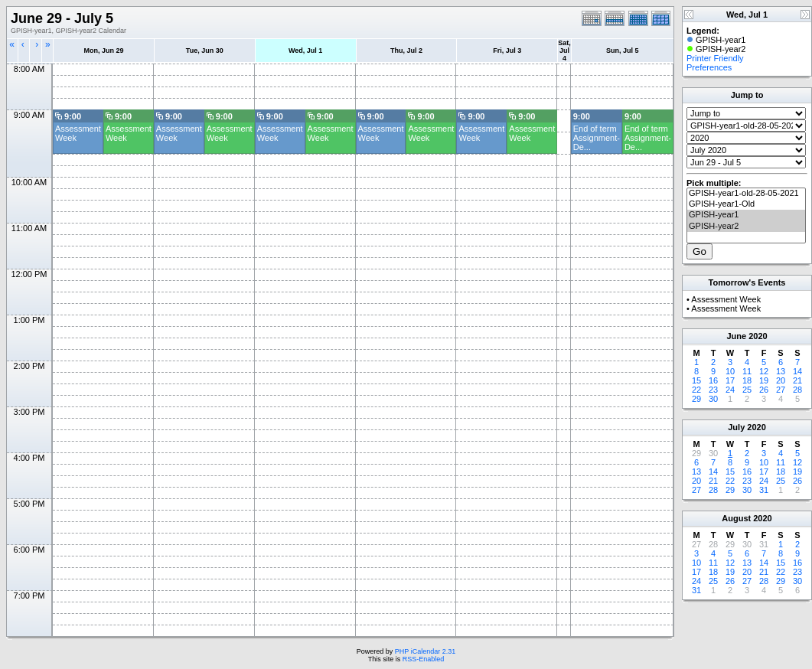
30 (713, 399)
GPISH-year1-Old (746, 204)
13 (781, 371)
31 (764, 490)
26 (764, 390)
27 (781, 390)
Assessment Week (726, 299)
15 (696, 380)
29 (696, 399)
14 (797, 371)
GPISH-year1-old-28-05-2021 (746, 194)
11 (747, 371)
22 (696, 390)
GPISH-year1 (746, 215)
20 (781, 380)
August (736, 518)
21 (797, 380)
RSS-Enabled (424, 659)
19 (764, 380)
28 (797, 390)
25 (747, 390)
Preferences (709, 67)
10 (730, 371)
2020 (758, 336)
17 (730, 380)
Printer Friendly (715, 58)
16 (713, 380)
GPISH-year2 (746, 227)
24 (730, 390)
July (736, 427)
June (736, 336)
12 (764, 371)
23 (713, 390)
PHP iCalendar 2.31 (425, 651)
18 (747, 380)
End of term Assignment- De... (597, 138)
